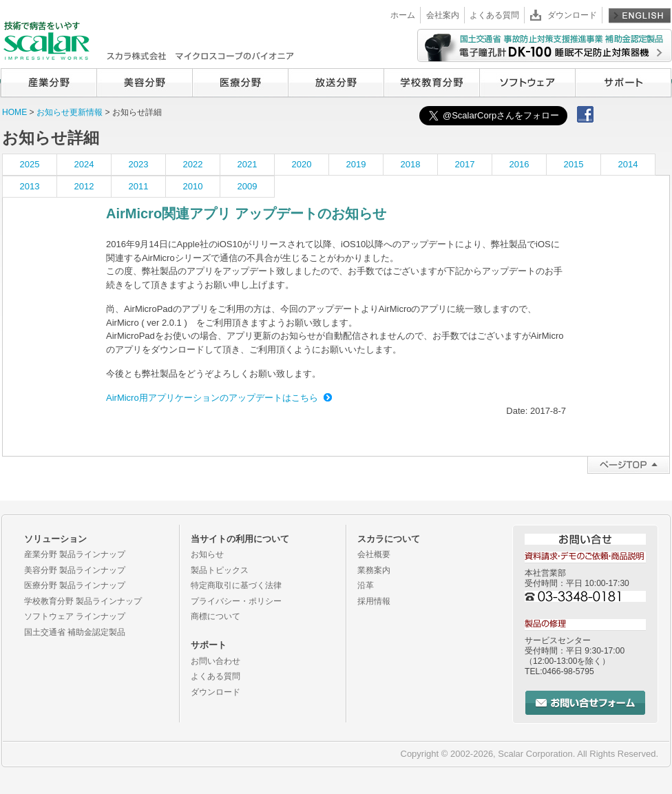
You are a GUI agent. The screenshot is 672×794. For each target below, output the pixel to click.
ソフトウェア (527, 83)
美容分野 (144, 83)
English (640, 15)
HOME (14, 112)
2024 (84, 164)
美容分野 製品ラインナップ (75, 570)
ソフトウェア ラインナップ (75, 616)
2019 (356, 164)
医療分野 (240, 83)
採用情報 (374, 601)
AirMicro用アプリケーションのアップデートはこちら (212, 398)
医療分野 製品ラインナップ (75, 585)
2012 (84, 186)
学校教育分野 (431, 83)
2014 (628, 164)
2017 (465, 164)
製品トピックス (220, 570)
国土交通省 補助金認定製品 (75, 632)
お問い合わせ (216, 661)
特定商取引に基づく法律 (236, 585)
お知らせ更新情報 (71, 112)
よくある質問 (494, 15)
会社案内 (443, 15)
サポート (623, 83)
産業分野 (49, 83)
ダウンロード (572, 15)
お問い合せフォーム (585, 703)
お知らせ (207, 554)
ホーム (403, 15)
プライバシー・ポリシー (236, 601)
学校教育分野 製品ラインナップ (83, 601)
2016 (519, 164)
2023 (139, 164)
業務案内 (374, 570)
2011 (139, 186)
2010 (193, 186)
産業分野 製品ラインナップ (75, 554)
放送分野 (336, 83)
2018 (411, 164)
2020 (302, 164)
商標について (216, 616)
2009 (248, 186)
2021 (248, 164)
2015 (574, 164)
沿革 (366, 585)
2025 (30, 164)
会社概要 (374, 554)
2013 (30, 186)
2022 (193, 164)
